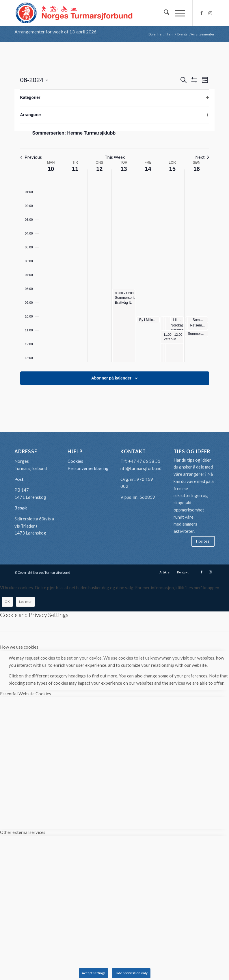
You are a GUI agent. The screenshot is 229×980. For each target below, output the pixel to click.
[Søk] (164, 13)
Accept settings (94, 973)
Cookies (75, 461)
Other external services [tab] (23, 832)
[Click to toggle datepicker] (34, 80)
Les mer (25, 602)
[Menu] (177, 13)
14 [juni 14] (148, 169)
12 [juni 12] (99, 169)
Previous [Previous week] (31, 157)
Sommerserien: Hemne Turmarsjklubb (74, 133)
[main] (114, 237)
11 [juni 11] (75, 169)
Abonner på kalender (111, 378)
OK (7, 602)
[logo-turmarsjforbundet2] (74, 13)
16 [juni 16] (197, 169)
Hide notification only (131, 973)
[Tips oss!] (203, 541)
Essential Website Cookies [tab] (26, 694)
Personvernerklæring (88, 468)
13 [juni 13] (124, 169)
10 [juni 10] (51, 169)
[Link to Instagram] (210, 13)
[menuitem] (164, 13)
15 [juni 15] (172, 169)
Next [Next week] (202, 157)
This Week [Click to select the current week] (115, 157)
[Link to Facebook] (202, 13)
